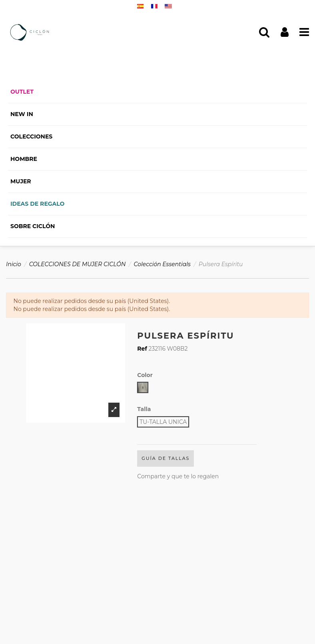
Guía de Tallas (165, 458)
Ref (142, 349)
